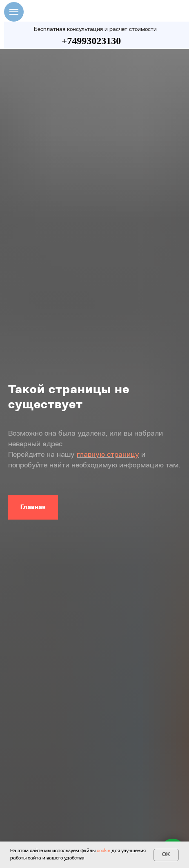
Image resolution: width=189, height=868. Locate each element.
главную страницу (108, 455)
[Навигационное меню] (14, 12)
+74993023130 (91, 41)
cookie (103, 851)
